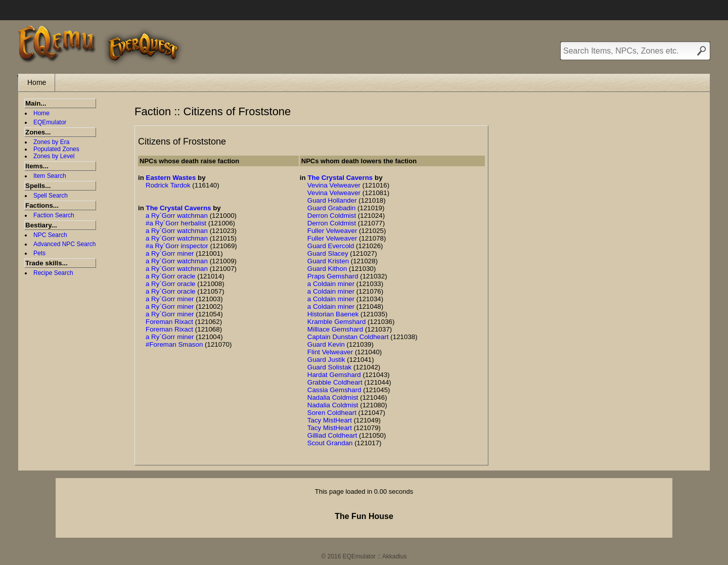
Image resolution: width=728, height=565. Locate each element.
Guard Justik (326, 360)
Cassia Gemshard (334, 390)
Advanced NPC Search (64, 244)
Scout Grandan (330, 443)
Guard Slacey (328, 253)
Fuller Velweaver (332, 231)
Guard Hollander (332, 200)
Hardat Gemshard (334, 375)
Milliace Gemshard (335, 329)
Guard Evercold (331, 246)
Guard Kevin (326, 344)
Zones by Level (54, 156)
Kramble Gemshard (337, 322)
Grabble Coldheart (335, 382)
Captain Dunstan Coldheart (348, 337)
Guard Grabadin (332, 208)
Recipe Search (53, 273)
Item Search (50, 176)
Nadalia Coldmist (333, 397)
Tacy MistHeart (330, 420)
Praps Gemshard (333, 276)
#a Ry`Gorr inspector (177, 246)
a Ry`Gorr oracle (171, 276)
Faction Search (54, 215)
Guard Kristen (328, 261)
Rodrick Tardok (168, 185)
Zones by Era (51, 142)
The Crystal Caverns (179, 208)
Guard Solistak (329, 367)
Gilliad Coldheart (332, 435)
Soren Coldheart (332, 413)
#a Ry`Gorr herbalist (176, 223)
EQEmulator (50, 122)
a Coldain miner (331, 284)
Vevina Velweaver (334, 185)
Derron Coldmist (332, 216)
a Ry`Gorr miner (170, 253)
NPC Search (50, 235)
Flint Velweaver (330, 352)
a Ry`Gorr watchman (177, 216)
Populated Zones (56, 149)
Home (37, 82)
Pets (39, 253)
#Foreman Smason (174, 344)
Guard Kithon (327, 269)
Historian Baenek (333, 314)
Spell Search (51, 196)
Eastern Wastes (171, 178)
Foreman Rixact (169, 322)
